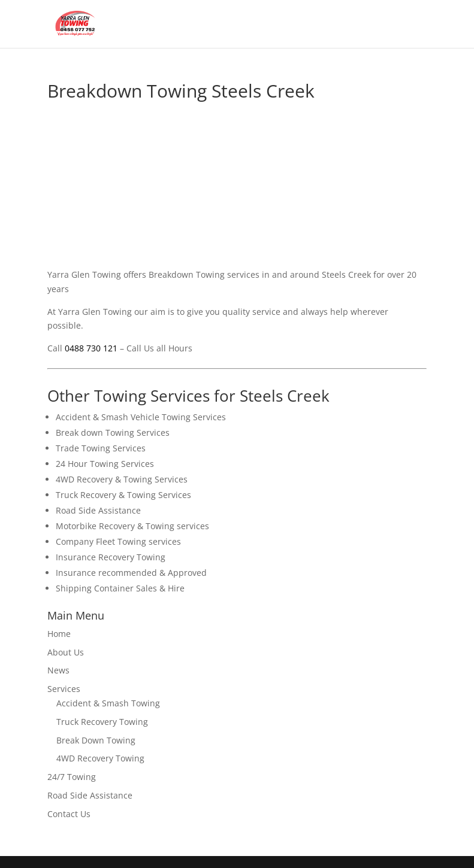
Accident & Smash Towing (108, 703)
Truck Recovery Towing (102, 722)
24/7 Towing (72, 777)
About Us (66, 652)
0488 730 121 (91, 348)
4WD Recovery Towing (100, 758)
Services (64, 689)
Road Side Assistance (90, 795)
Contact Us (69, 814)
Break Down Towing (96, 740)
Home (59, 634)
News (58, 670)
